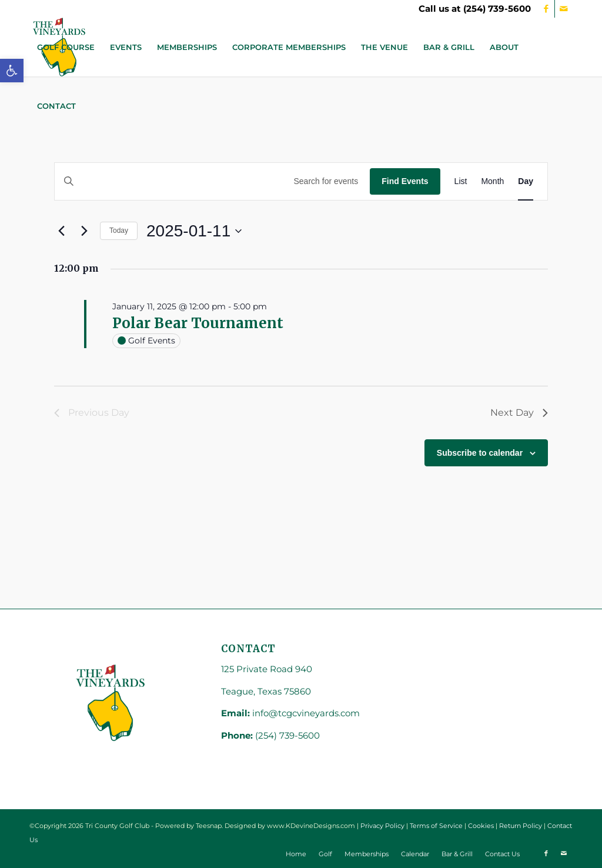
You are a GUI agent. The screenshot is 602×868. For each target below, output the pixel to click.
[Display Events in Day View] (526, 181)
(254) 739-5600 (497, 9)
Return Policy (521, 826)
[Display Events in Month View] (492, 181)
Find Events (405, 181)
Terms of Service (436, 826)
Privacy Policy (382, 826)
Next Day (519, 413)
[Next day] (84, 231)
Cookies (481, 826)
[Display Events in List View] (461, 181)
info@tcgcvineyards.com (306, 713)
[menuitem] (66, 47)
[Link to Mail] (564, 9)
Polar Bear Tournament (198, 323)
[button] (12, 71)
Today (119, 231)
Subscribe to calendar (480, 453)
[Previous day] (61, 231)
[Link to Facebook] (546, 9)
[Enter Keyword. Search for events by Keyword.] (212, 181)
